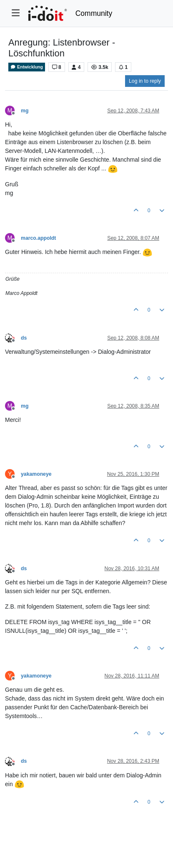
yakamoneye (36, 474)
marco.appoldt (38, 238)
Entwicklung (27, 67)
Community (94, 13)
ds (24, 338)
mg (25, 111)
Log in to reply (145, 81)
